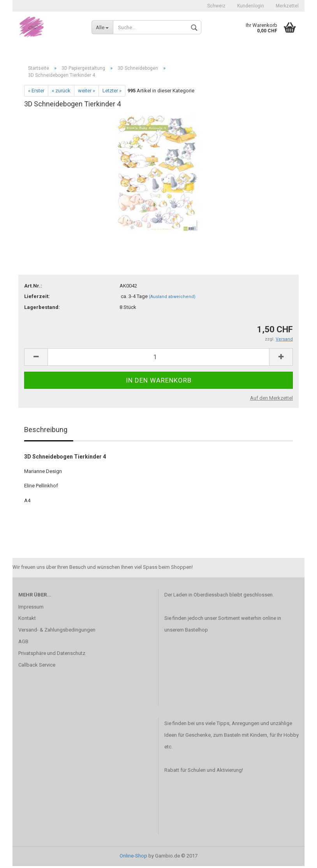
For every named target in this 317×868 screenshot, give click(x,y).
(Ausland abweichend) (172, 299)
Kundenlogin (251, 6)
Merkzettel (287, 6)
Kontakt (27, 620)
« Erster (36, 92)
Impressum (31, 608)
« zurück (61, 92)
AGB (23, 643)
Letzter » (112, 92)
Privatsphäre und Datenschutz (52, 655)
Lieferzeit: (37, 298)
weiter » (86, 92)
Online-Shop (133, 858)
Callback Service (37, 666)
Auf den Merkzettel (271, 400)
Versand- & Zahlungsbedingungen (57, 632)
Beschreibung (46, 431)
